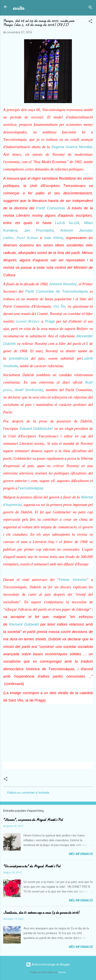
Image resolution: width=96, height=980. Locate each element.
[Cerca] (90, 8)
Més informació (81, 854)
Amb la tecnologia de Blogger (48, 964)
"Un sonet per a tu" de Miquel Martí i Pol (32, 866)
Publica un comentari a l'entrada (28, 793)
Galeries (62, 972)
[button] (90, 22)
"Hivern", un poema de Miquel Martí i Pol (33, 820)
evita (19, 8)
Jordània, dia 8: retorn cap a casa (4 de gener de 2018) (41, 913)
